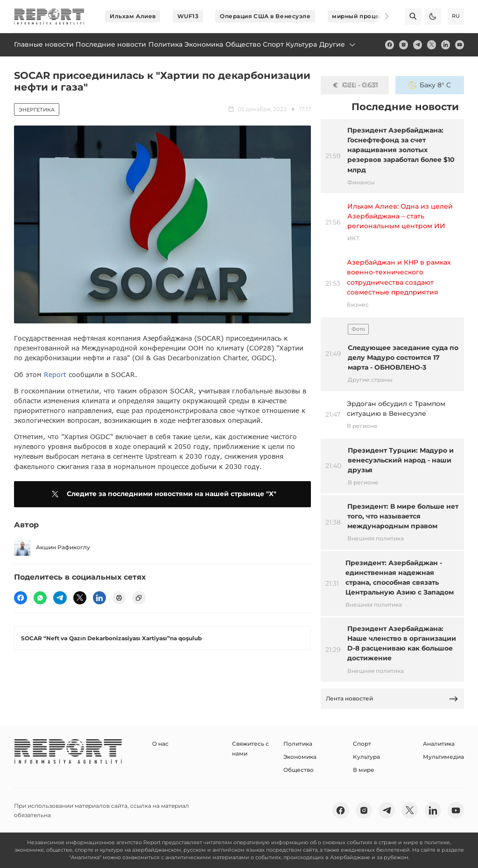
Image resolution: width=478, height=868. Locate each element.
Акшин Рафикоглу (52, 547)
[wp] (40, 598)
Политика (298, 744)
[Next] (381, 16)
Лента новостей (392, 699)
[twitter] (432, 45)
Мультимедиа (443, 757)
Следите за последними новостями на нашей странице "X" (162, 494)
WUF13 (188, 16)
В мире (364, 770)
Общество (299, 770)
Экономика (300, 757)
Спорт (362, 744)
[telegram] (418, 45)
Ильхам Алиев (133, 16)
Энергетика (37, 110)
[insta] (404, 45)
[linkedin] (446, 45)
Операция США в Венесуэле (265, 16)
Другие (338, 44)
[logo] (49, 17)
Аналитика (439, 744)
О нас (160, 744)
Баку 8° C (430, 85)
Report (55, 374)
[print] (119, 598)
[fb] (390, 45)
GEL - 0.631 (355, 85)
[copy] (139, 598)
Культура (366, 757)
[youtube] (460, 45)
